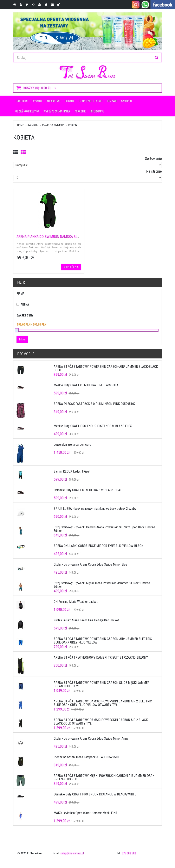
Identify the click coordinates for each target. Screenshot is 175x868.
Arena (25, 304)
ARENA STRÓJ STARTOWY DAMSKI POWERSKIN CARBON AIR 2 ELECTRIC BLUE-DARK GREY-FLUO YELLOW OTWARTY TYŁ (103, 703)
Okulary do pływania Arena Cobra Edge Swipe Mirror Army (91, 738)
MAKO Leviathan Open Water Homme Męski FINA (86, 813)
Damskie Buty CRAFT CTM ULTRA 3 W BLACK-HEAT (88, 490)
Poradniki (80, 111)
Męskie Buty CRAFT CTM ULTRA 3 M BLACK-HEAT (87, 385)
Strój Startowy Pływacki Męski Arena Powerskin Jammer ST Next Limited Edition (102, 585)
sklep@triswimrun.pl (72, 853)
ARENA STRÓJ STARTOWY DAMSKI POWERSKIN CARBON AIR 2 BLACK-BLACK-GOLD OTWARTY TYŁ (101, 722)
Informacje (97, 111)
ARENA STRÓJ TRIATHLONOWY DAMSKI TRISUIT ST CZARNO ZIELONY (101, 657)
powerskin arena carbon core (72, 445)
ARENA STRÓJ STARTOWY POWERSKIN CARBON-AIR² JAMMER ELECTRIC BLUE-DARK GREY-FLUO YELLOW (103, 641)
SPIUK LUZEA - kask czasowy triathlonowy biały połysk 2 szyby (95, 509)
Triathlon (21, 101)
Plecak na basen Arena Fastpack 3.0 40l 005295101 (87, 757)
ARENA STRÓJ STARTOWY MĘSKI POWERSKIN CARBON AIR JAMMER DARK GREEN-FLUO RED (104, 778)
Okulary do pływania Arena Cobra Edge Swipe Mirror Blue (90, 564)
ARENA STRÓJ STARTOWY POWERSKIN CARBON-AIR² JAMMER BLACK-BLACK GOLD (106, 368)
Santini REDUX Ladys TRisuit (72, 471)
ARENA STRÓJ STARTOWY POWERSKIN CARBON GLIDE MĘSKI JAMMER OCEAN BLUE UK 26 (102, 685)
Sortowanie (153, 158)
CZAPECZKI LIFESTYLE (91, 101)
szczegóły (71, 267)
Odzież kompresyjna (27, 111)
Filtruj (22, 339)
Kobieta (73, 125)
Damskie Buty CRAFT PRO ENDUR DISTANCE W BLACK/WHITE (95, 794)
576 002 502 (129, 853)
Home (20, 125)
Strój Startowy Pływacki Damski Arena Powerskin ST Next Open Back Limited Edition (104, 529)
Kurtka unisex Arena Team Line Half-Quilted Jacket (86, 620)
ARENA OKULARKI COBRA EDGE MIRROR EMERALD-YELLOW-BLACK (98, 546)
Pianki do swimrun (53, 125)
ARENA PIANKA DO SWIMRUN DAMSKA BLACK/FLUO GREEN (60, 237)
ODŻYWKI (112, 101)
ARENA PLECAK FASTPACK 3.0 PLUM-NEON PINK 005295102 (95, 404)
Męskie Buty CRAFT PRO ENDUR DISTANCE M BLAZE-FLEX (93, 426)
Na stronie (154, 171)
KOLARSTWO (54, 101)
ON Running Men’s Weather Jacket (76, 602)
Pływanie (37, 101)
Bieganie (70, 101)
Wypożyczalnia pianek (57, 111)
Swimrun (126, 101)
